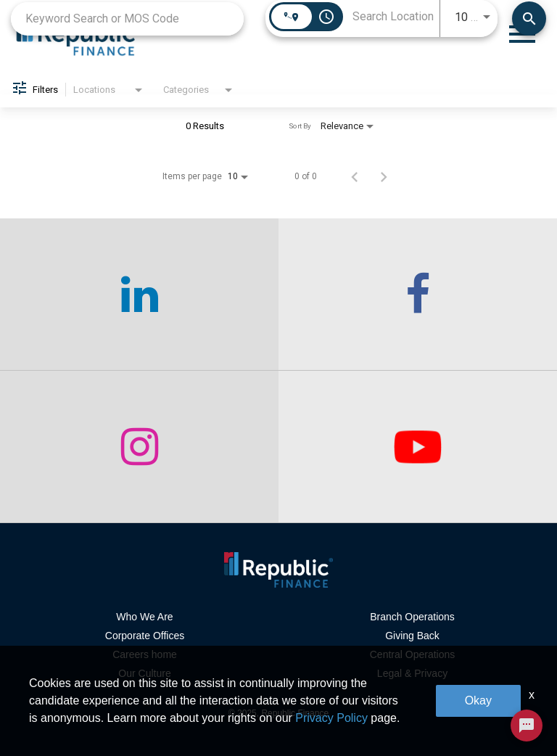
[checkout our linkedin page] (139, 295)
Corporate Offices (145, 636)
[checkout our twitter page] (418, 447)
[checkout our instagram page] (139, 447)
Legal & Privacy (412, 673)
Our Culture (144, 673)
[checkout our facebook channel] (418, 295)
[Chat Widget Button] (527, 726)
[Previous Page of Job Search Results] (355, 176)
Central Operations (413, 654)
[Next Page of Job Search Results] (384, 176)
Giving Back (412, 636)
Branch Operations (412, 617)
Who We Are (144, 617)
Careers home (145, 654)
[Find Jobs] (529, 19)
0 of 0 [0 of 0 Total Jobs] (306, 176)
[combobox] (127, 19)
